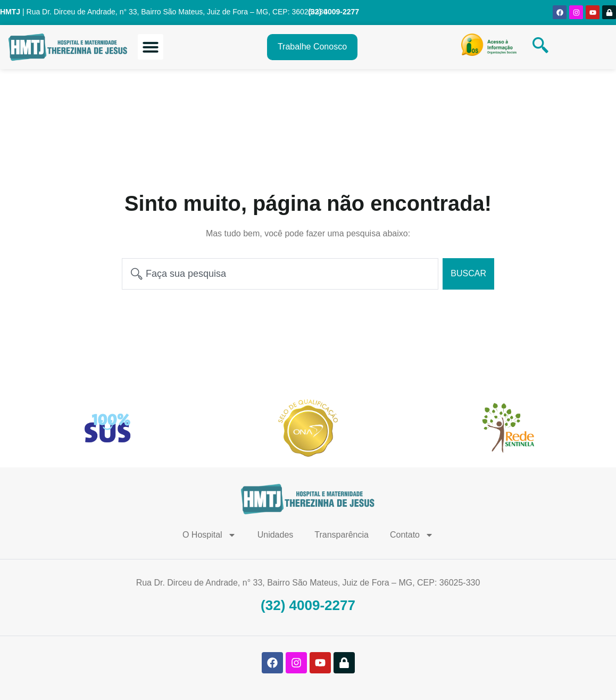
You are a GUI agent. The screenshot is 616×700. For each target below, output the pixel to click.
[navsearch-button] (540, 47)
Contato (412, 535)
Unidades (276, 535)
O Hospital (209, 535)
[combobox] (280, 274)
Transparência (342, 535)
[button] (151, 47)
